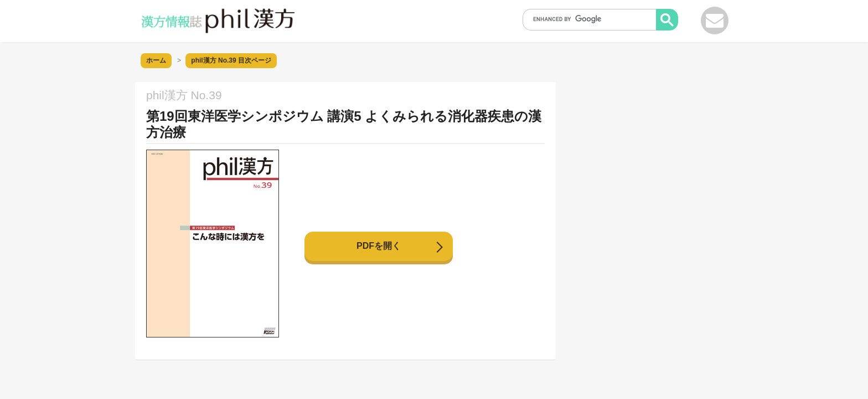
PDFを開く (379, 246)
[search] (593, 19)
